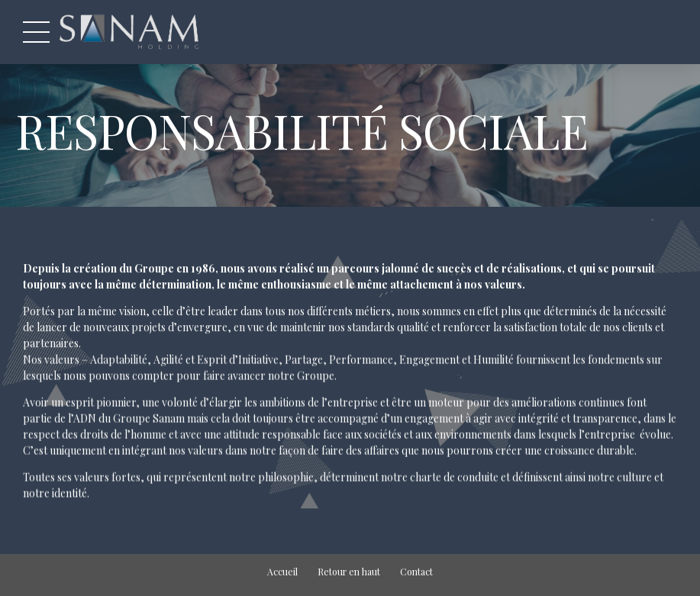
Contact (416, 572)
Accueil (282, 572)
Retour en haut (349, 572)
